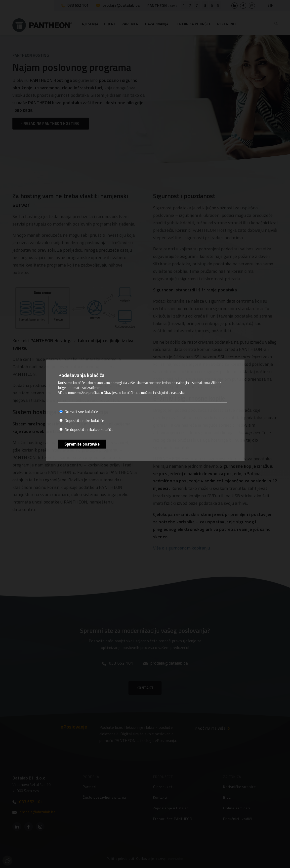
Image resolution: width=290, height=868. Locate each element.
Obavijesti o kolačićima (120, 392)
